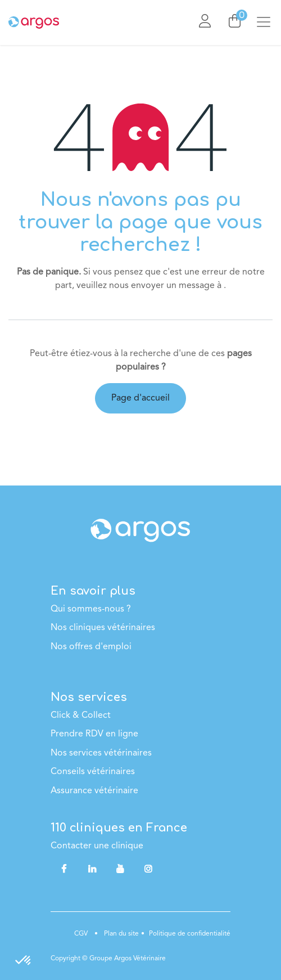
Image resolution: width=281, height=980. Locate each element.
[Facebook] (64, 869)
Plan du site (121, 934)
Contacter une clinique (97, 846)
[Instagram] (148, 869)
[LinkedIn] (92, 869)
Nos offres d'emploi (91, 647)
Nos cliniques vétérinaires (103, 628)
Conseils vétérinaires (93, 772)
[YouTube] (120, 869)
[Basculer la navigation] (268, 23)
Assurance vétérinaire (94, 791)
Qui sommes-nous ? (91, 609)
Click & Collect (81, 716)
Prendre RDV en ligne (94, 734)
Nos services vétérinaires (101, 753)
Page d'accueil (140, 398)
